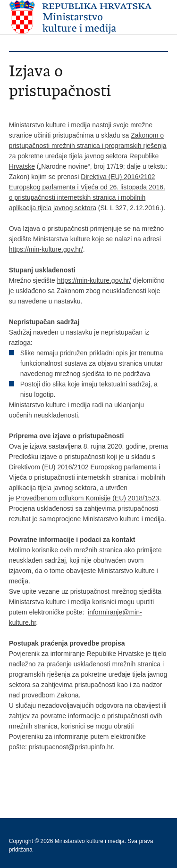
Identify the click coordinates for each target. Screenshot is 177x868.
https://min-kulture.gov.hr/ (46, 249)
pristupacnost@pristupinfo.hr (71, 747)
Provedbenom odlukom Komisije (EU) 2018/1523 (88, 498)
